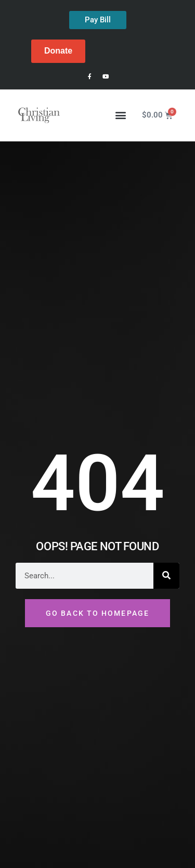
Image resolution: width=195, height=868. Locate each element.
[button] (121, 115)
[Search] (166, 576)
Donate (58, 51)
